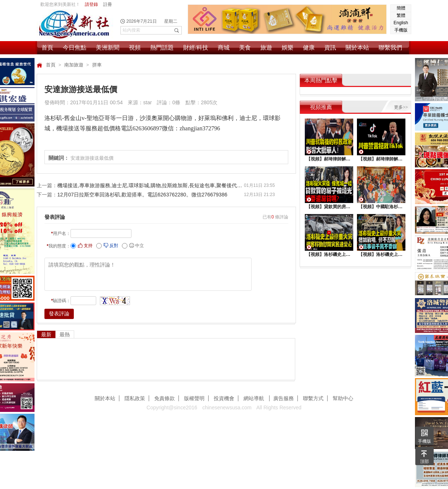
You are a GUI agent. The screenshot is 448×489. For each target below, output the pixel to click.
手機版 (401, 30)
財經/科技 (196, 48)
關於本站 (357, 48)
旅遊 (266, 48)
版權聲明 (194, 398)
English (401, 23)
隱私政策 (135, 398)
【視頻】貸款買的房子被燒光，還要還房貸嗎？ (329, 207)
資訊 (330, 48)
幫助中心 (343, 398)
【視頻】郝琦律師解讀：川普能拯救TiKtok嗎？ (381, 159)
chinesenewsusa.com (227, 407)
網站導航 (254, 398)
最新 (46, 334)
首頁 (47, 48)
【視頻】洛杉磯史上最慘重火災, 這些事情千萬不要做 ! (381, 254)
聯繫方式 (313, 398)
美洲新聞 (108, 48)
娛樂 (288, 48)
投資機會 (224, 398)
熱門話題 (162, 48)
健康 (309, 48)
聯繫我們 (390, 48)
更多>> (401, 107)
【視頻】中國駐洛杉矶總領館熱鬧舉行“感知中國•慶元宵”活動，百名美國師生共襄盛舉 (381, 207)
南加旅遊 (74, 65)
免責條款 (165, 398)
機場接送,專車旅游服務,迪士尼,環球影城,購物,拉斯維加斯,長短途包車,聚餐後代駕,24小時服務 (151, 185)
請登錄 (91, 4)
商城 (224, 48)
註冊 (108, 4)
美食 (245, 48)
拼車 (97, 65)
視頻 (135, 48)
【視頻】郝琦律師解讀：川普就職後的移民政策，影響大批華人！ (329, 159)
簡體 (401, 8)
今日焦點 (75, 48)
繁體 (401, 15)
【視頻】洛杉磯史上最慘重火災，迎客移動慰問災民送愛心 (329, 254)
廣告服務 (283, 398)
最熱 (65, 334)
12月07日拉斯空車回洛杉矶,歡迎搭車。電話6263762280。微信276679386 (142, 195)
